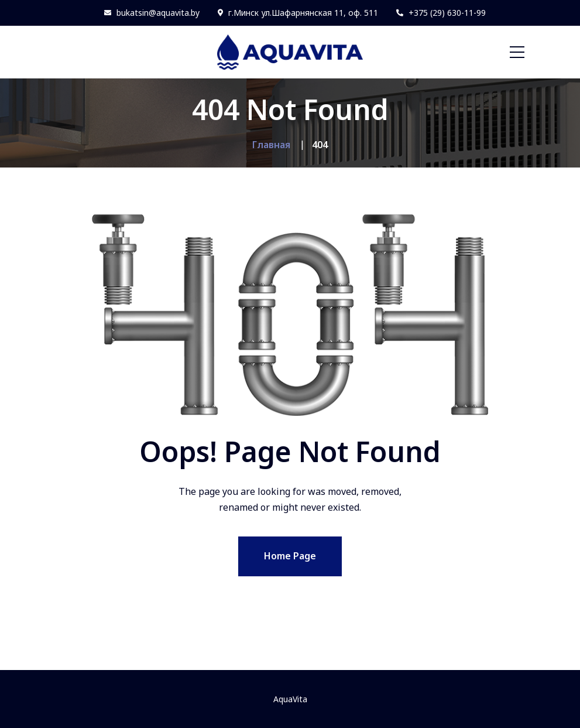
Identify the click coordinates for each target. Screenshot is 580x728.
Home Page (290, 556)
